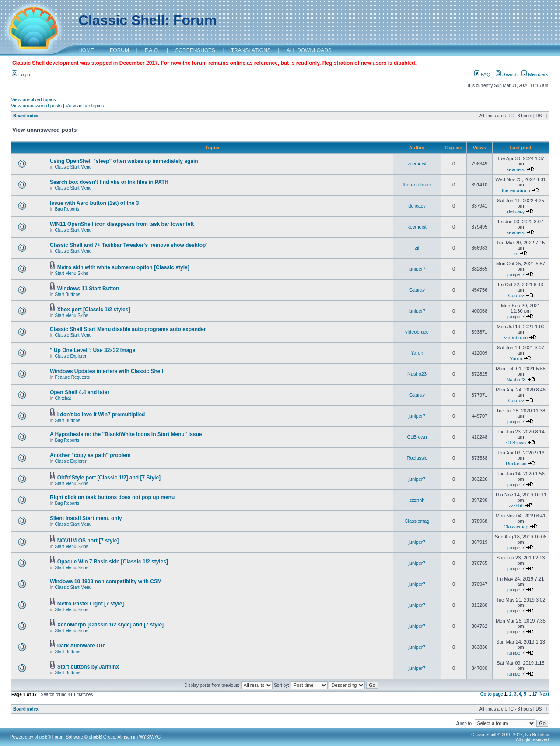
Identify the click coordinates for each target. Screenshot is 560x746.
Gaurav (417, 290)
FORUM (119, 50)
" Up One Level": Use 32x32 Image (93, 350)
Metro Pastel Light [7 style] (91, 604)
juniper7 (417, 269)
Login (21, 74)
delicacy (417, 206)
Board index (26, 116)
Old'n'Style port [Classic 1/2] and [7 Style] (109, 478)
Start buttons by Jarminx (88, 667)
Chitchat (63, 398)
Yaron (417, 353)
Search (507, 74)
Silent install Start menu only (86, 518)
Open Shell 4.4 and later (80, 392)
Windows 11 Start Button (88, 289)
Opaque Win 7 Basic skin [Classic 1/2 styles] (113, 562)
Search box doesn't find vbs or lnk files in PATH (109, 182)
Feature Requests (72, 377)
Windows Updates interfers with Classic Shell (107, 371)
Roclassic (417, 458)
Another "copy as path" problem (90, 455)
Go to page (492, 694)
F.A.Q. (152, 50)
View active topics (85, 106)
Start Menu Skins (71, 273)
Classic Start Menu (73, 167)
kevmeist (417, 164)
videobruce (417, 332)
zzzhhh (417, 500)
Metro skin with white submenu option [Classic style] (123, 267)
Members (535, 74)
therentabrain (417, 185)
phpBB (41, 737)
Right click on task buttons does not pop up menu (112, 497)
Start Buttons (67, 294)
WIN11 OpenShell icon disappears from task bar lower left (122, 224)
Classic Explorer (70, 356)
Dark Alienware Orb (82, 646)
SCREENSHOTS (195, 50)
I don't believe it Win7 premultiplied (101, 415)
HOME (86, 50)
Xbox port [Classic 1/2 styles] (94, 310)
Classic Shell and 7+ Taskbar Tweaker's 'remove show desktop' (128, 245)
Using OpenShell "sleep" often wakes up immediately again (124, 161)
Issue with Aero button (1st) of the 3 (94, 203)
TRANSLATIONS (251, 50)
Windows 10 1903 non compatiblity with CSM (106, 581)
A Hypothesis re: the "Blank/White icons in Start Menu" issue (126, 434)
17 (535, 694)
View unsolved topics (33, 99)
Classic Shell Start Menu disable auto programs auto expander (128, 329)
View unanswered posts (36, 106)
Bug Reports (67, 209)
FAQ (482, 74)
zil (417, 248)
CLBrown (417, 437)
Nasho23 (417, 374)
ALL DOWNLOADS (309, 50)
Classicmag (417, 521)
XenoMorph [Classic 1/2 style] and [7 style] (110, 625)
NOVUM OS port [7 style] (88, 541)
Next (544, 694)
